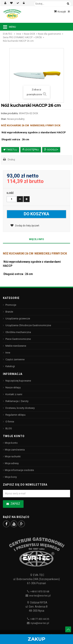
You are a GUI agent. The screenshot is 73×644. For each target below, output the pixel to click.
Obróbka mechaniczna (18, 332)
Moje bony (11, 477)
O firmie (9, 422)
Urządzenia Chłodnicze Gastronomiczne (28, 325)
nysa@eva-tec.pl (40, 623)
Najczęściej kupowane (18, 381)
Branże (9, 312)
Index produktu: (10, 113)
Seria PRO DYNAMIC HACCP (18, 37)
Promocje (11, 305)
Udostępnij (31, 150)
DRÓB (39, 37)
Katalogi (10, 366)
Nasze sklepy (13, 387)
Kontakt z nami (14, 394)
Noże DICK (29, 34)
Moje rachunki (13, 456)
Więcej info (36, 239)
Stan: (4, 119)
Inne (19, 34)
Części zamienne (15, 359)
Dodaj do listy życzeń (27, 226)
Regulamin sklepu (15, 415)
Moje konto (11, 443)
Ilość (10, 193)
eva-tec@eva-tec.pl (40, 596)
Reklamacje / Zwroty (17, 401)
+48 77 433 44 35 (40, 619)
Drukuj (11, 159)
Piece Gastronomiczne (18, 339)
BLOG (8, 428)
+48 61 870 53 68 (40, 591)
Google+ (51, 150)
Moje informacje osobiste (19, 470)
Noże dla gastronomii (49, 34)
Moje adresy (12, 463)
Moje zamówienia (15, 450)
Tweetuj (10, 150)
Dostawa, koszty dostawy (20, 408)
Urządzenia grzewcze (17, 318)
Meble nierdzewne (15, 346)
